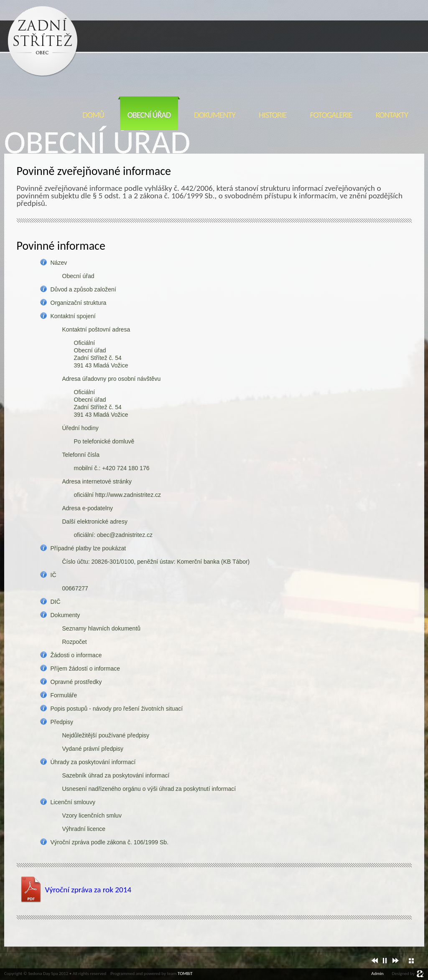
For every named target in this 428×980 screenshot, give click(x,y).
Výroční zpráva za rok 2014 (88, 890)
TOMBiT (185, 974)
